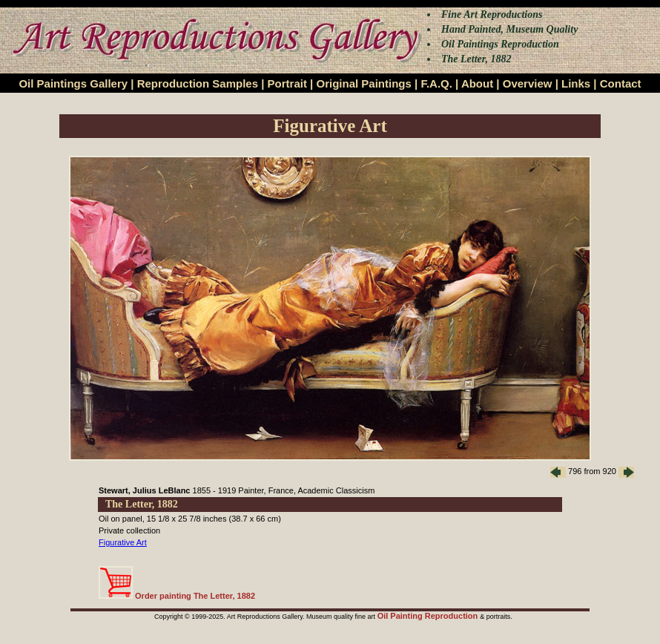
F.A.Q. (436, 83)
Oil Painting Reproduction (429, 616)
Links (576, 83)
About (477, 83)
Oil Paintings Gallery (73, 83)
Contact (621, 83)
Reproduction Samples (198, 83)
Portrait (287, 83)
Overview (528, 83)
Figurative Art (123, 542)
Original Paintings (363, 83)
